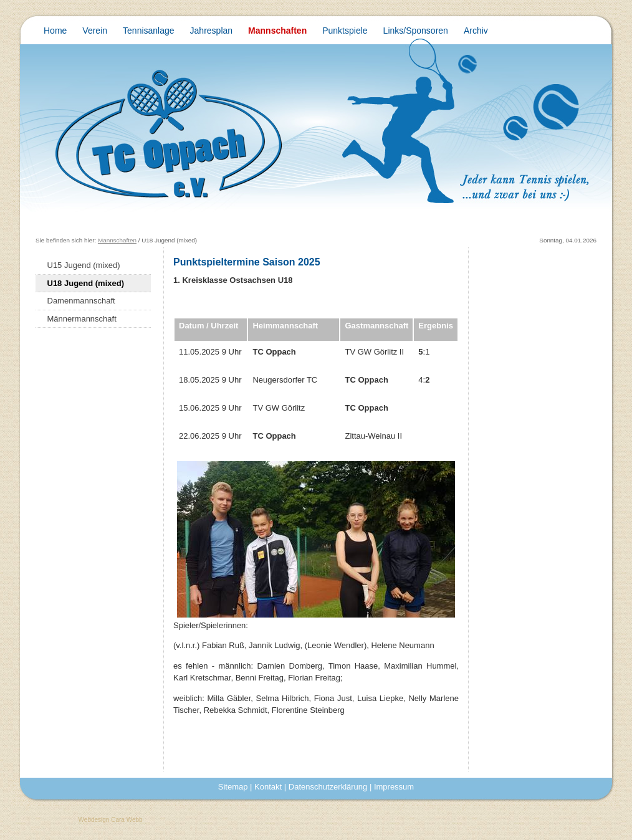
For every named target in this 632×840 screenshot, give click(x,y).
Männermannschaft (82, 319)
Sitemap (233, 787)
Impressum (394, 787)
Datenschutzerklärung (328, 787)
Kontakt (268, 787)
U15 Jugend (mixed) (84, 265)
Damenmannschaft (81, 301)
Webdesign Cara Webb (111, 820)
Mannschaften (117, 240)
